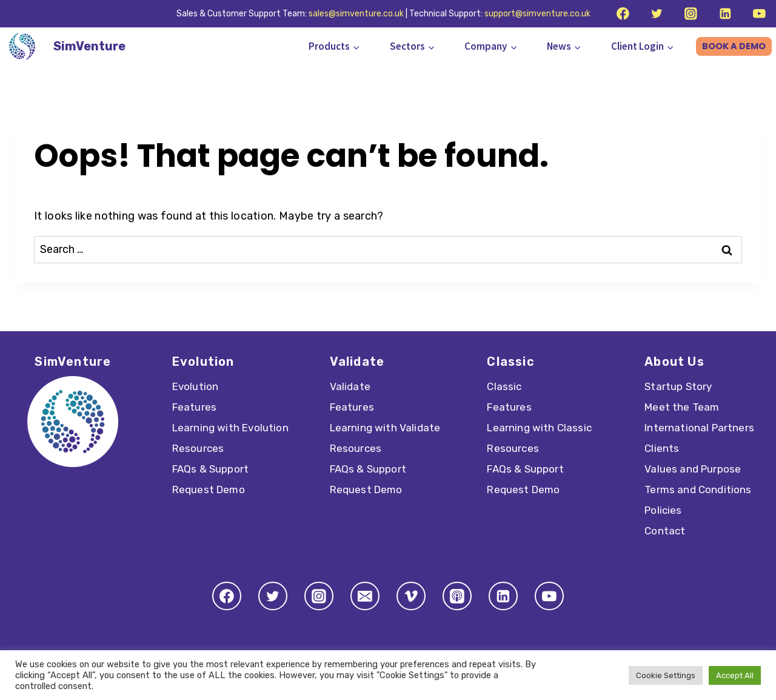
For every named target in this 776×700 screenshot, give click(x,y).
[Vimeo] (411, 596)
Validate (350, 386)
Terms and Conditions (698, 490)
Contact (665, 531)
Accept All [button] (735, 675)
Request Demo (209, 490)
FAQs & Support (210, 469)
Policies (663, 510)
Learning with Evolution (230, 428)
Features (194, 407)
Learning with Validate (385, 428)
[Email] (365, 596)
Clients (662, 448)
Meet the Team (682, 407)
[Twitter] (657, 14)
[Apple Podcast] (457, 596)
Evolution (196, 386)
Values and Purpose (693, 469)
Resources (198, 448)
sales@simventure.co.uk (356, 14)
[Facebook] (622, 14)
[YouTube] (759, 14)
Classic (504, 386)
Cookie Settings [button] (666, 675)
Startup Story (678, 386)
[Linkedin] (725, 14)
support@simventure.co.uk (537, 14)
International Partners (699, 428)
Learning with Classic (539, 428)
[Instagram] (691, 14)
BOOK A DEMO (734, 46)
